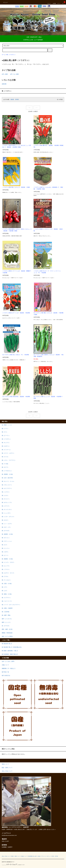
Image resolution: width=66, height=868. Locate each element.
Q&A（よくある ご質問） (8, 661)
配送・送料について (16, 856)
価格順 (12, 99)
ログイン (59, 2)
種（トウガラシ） (11, 55)
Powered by (13, 865)
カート (63, 2)
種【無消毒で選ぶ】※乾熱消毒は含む (12, 647)
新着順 (17, 99)
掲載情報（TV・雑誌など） (9, 668)
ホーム (4, 55)
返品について (24, 856)
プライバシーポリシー (46, 856)
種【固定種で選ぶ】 (7, 644)
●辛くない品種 (14, 74)
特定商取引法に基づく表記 (34, 856)
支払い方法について (6, 856)
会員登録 (54, 2)
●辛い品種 (5, 74)
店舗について (5, 665)
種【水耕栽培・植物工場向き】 (10, 654)
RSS (53, 856)
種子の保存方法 (6, 676)
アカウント (49, 2)
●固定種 (4, 84)
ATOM (56, 856)
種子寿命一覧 (5, 672)
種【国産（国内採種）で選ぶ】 (10, 651)
